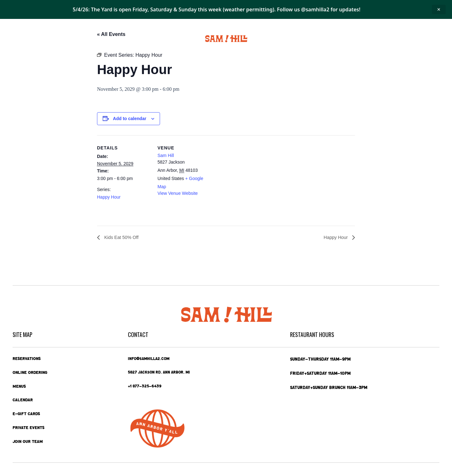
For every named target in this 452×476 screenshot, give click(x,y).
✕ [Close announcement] (439, 9)
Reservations (28, 357)
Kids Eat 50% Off (123, 238)
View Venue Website (178, 193)
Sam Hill (166, 155)
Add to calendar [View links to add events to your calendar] (130, 119)
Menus (89, 39)
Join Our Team (29, 443)
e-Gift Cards (366, 39)
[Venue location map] (251, 179)
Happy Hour (109, 197)
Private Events (324, 39)
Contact (403, 39)
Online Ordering (53, 39)
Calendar (117, 39)
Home (20, 39)
